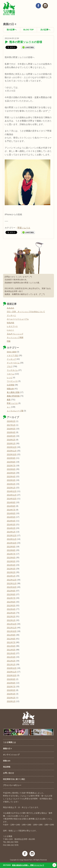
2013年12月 (12, 536)
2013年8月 (11, 550)
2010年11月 (12, 672)
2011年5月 (11, 650)
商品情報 (7, 767)
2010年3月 (11, 694)
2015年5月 (11, 473)
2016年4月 (11, 432)
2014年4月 (11, 521)
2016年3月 (11, 436)
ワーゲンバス (12, 381)
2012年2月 (11, 617)
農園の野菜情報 (13, 396)
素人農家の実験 (13, 392)
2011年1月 (11, 665)
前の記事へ (12, 30)
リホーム (10, 374)
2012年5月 (11, 606)
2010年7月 (11, 687)
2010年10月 (12, 675)
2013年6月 (11, 558)
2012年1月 (11, 620)
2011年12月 (12, 624)
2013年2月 (11, 572)
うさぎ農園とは (9, 742)
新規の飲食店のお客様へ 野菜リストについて (28, 865)
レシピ (10, 378)
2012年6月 (11, 602)
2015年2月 (11, 484)
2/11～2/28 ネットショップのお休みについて (26, 312)
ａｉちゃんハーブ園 (15, 411)
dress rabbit (12, 352)
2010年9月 (11, 679)
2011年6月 (11, 646)
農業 (9, 400)
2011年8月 (11, 639)
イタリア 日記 (13, 355)
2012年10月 (12, 587)
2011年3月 (11, 657)
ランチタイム (12, 370)
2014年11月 (12, 495)
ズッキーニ (11, 315)
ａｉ (9, 407)
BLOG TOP (29, 30)
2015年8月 (11, 462)
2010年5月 (11, 690)
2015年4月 (11, 477)
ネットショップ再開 (15, 338)
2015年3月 (11, 480)
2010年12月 (12, 668)
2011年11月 (12, 628)
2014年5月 (11, 517)
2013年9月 (11, 547)
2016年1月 (11, 444)
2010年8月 (11, 683)
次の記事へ (45, 30)
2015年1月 (11, 488)
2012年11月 (12, 583)
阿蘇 (9, 341)
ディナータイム (13, 363)
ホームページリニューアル (18, 319)
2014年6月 (11, 513)
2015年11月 (12, 451)
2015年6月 (11, 469)
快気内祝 (10, 323)
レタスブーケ (12, 326)
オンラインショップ (11, 755)
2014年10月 (12, 499)
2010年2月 (11, 698)
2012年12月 (12, 580)
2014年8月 (11, 506)
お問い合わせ (9, 773)
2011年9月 (11, 635)
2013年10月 (12, 543)
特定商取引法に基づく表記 (14, 779)
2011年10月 (12, 631)
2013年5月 (11, 561)
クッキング (11, 359)
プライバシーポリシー (12, 785)
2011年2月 (11, 661)
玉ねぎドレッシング (15, 334)
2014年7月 (11, 510)
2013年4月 (11, 565)
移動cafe (10, 389)
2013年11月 (12, 539)
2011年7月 (11, 642)
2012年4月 (11, 609)
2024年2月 (11, 421)
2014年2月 (11, 528)
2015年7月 (11, 466)
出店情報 (10, 385)
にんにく (10, 330)
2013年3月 (11, 569)
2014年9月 (11, 502)
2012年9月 (11, 591)
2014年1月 (11, 532)
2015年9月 (11, 458)
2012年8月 (11, 594)
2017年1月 (11, 425)
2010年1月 (11, 701)
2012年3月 (11, 613)
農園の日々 (8, 749)
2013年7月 (11, 554)
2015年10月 (12, 454)
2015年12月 (12, 447)
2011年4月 (11, 653)
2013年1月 (11, 576)
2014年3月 (11, 525)
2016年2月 (11, 440)
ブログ (10, 366)
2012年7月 (11, 598)
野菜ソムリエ (24, 228)
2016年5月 (11, 429)
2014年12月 (12, 491)
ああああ (10, 308)
